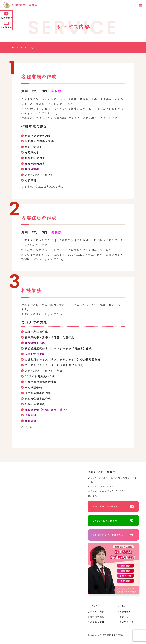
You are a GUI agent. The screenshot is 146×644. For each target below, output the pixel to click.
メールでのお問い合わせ (105, 506)
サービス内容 (97, 611)
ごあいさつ (125, 606)
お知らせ (124, 617)
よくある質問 (97, 622)
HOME (94, 606)
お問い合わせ (126, 622)
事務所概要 (125, 611)
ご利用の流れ (97, 617)
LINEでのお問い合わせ (105, 521)
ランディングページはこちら (108, 535)
